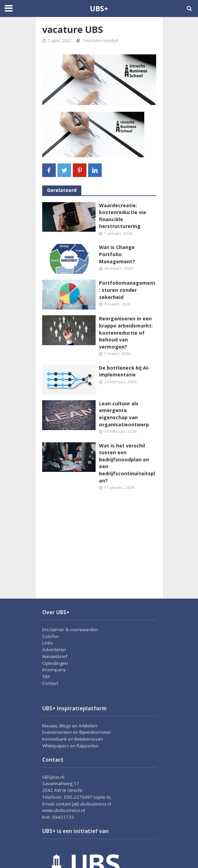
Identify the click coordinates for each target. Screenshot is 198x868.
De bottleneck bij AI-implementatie (124, 371)
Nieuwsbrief (55, 656)
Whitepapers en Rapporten (70, 746)
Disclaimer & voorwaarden (70, 630)
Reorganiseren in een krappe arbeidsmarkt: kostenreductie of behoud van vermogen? (126, 333)
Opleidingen (55, 663)
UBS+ (99, 8)
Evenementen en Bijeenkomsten (77, 732)
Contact (50, 683)
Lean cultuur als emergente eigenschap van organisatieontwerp (124, 414)
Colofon (51, 636)
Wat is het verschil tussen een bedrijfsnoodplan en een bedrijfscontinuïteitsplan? (127, 463)
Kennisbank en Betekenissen (73, 739)
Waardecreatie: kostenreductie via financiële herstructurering (122, 216)
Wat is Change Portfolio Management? (117, 254)
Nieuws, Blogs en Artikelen (70, 726)
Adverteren (54, 650)
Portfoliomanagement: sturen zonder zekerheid (127, 290)
